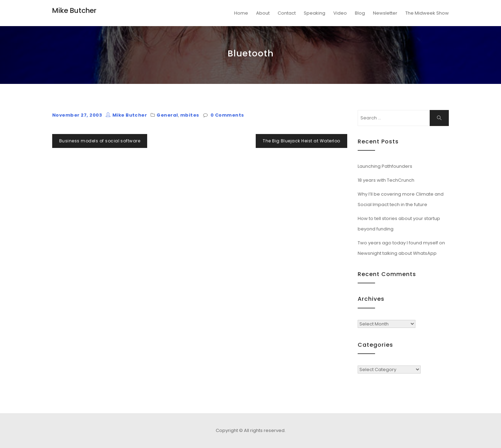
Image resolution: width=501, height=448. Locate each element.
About (263, 13)
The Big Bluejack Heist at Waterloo (301, 141)
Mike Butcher (74, 10)
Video (340, 13)
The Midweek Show (427, 13)
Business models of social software (100, 141)
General (167, 115)
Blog (360, 13)
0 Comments (227, 115)
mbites (190, 115)
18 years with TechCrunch (386, 180)
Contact (287, 13)
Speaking (315, 13)
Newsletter (385, 13)
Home (241, 13)
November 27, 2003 (77, 115)
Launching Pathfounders (385, 166)
